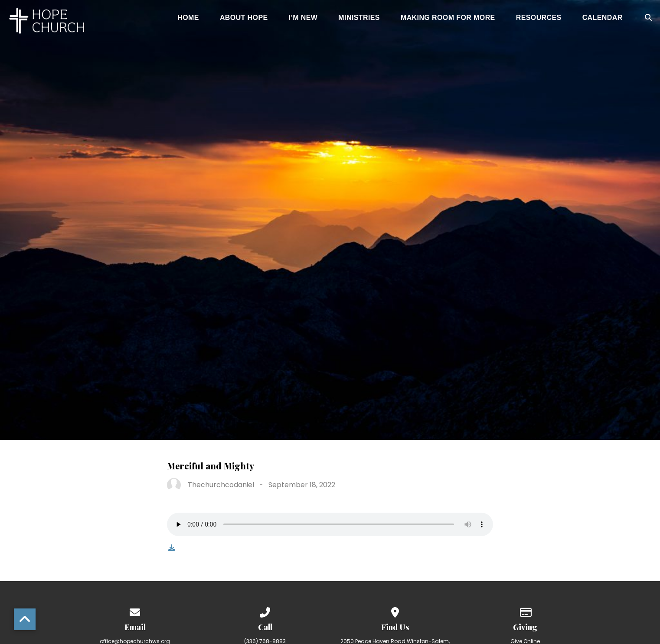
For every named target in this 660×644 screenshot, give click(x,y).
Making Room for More (448, 18)
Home (188, 18)
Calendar (603, 18)
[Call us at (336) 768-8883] (265, 611)
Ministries (359, 18)
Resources (539, 18)
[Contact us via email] (135, 611)
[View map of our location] (395, 611)
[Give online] (525, 611)
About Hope (244, 18)
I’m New (303, 18)
